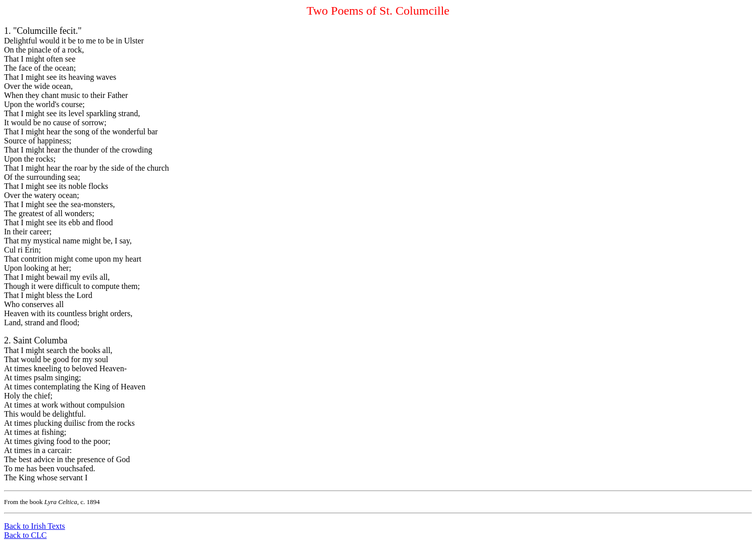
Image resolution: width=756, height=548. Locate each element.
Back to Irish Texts (35, 526)
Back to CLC (25, 535)
